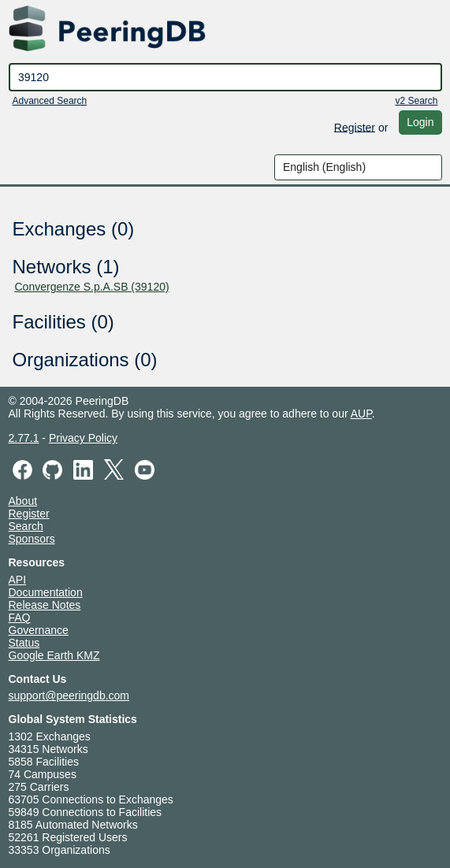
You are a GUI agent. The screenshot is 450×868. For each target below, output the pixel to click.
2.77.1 (24, 438)
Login (420, 122)
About (23, 501)
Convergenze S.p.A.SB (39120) (92, 287)
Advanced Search (50, 101)
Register (355, 127)
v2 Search (416, 101)
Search (26, 526)
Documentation (46, 592)
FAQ (20, 618)
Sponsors (32, 539)
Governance (39, 630)
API (18, 580)
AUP (361, 414)
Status (24, 643)
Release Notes (45, 605)
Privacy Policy (83, 438)
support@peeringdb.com (69, 696)
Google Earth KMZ (54, 655)
